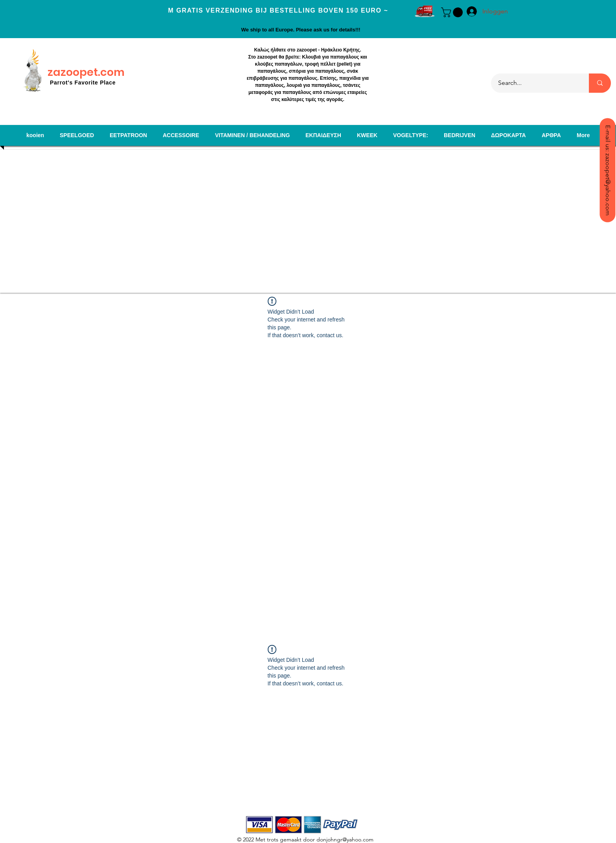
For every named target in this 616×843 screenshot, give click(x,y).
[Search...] (535, 83)
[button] (453, 12)
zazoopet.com (86, 72)
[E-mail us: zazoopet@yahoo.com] (607, 170)
